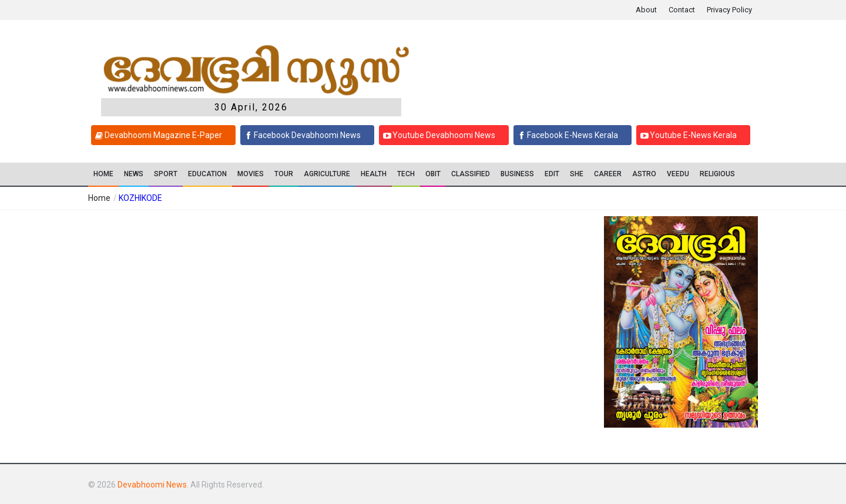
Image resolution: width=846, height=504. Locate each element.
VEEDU (678, 174)
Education (207, 174)
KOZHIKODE (140, 198)
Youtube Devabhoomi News (437, 135)
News (134, 174)
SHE (577, 174)
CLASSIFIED (471, 174)
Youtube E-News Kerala (687, 135)
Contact (682, 10)
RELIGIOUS (717, 174)
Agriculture (327, 174)
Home (103, 174)
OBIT (433, 174)
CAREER (608, 174)
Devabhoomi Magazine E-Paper (157, 135)
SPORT (166, 174)
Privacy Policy (729, 10)
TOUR (284, 174)
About (646, 10)
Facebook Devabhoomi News (301, 135)
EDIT (552, 174)
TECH (406, 174)
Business (517, 174)
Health (374, 174)
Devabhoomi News (152, 485)
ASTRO (644, 174)
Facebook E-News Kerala (566, 135)
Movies (251, 174)
